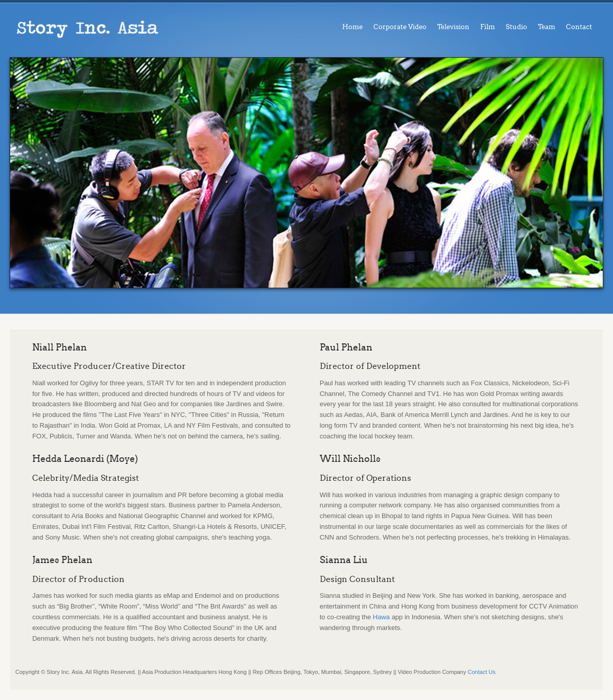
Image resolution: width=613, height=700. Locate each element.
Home (352, 27)
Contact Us (482, 672)
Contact (579, 27)
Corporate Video (400, 27)
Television (453, 27)
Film (488, 27)
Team (547, 27)
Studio (516, 27)
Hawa (381, 617)
